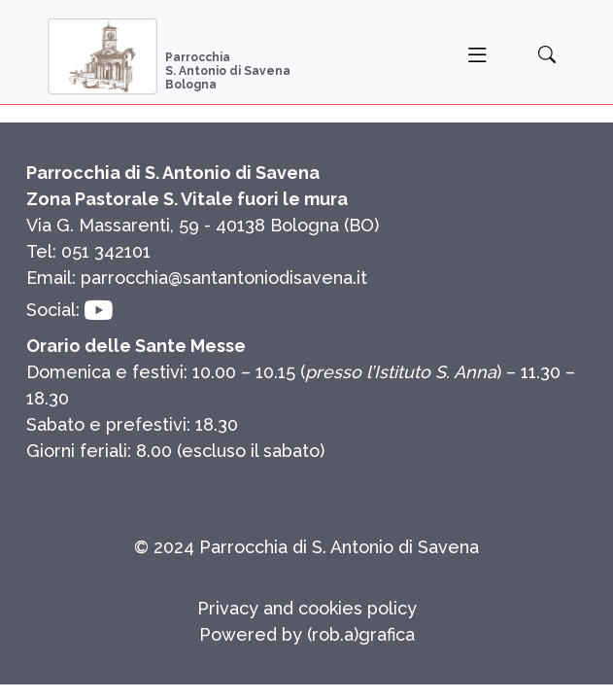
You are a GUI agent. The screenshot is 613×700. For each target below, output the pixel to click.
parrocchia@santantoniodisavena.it (224, 278)
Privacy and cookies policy (307, 608)
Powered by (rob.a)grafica (307, 634)
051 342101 (106, 251)
